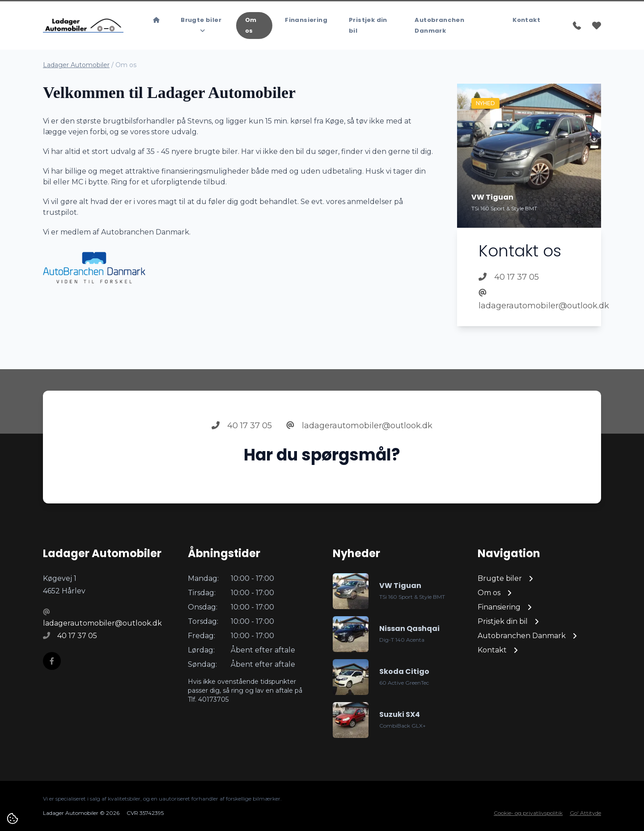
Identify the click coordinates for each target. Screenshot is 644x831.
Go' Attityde (585, 813)
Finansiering (306, 20)
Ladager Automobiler (76, 65)
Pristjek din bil (368, 25)
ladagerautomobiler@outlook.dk (529, 300)
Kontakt (526, 20)
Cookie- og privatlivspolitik (528, 813)
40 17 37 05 (509, 277)
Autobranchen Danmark (439, 25)
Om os (251, 25)
